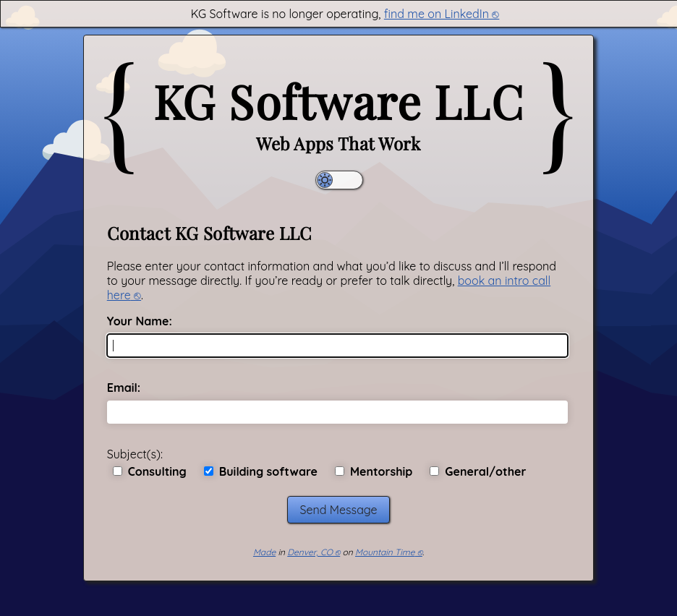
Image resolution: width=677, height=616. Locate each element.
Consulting (150, 471)
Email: (124, 388)
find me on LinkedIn (437, 14)
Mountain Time (385, 552)
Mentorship (374, 471)
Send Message (338, 510)
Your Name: (140, 321)
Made (264, 552)
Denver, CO (310, 552)
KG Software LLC (339, 101)
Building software (261, 471)
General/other (478, 471)
